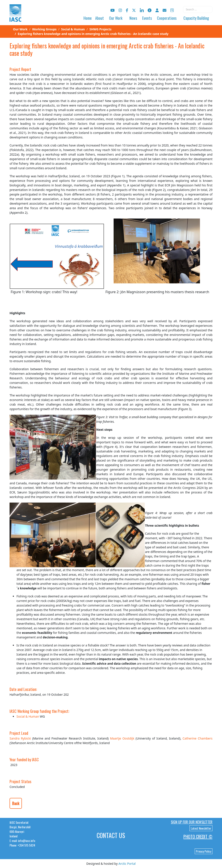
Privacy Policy (204, 851)
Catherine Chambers (198, 738)
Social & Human (28, 716)
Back (16, 803)
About (100, 18)
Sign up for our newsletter (192, 822)
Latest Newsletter (201, 828)
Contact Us (111, 835)
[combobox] (198, 10)
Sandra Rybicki (21, 738)
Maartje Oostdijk (122, 738)
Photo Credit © (198, 837)
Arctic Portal (127, 864)
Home (88, 18)
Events (147, 18)
